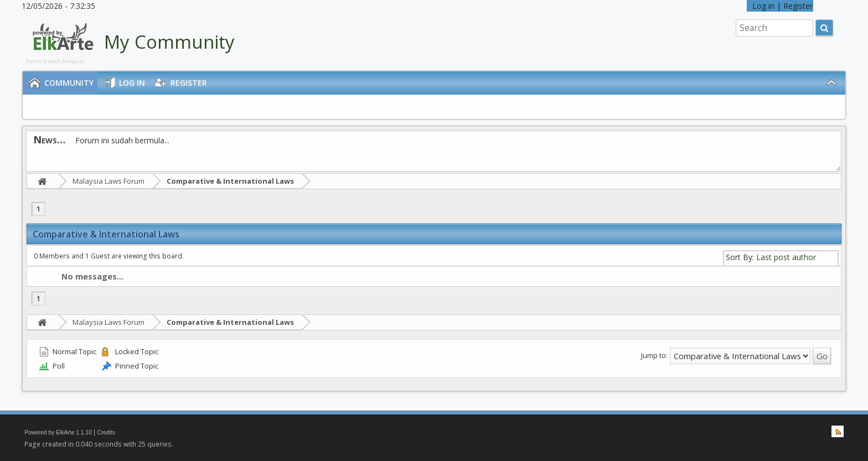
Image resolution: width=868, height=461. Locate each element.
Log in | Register (780, 6)
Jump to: (654, 355)
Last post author (786, 257)
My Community (169, 42)
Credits (107, 432)
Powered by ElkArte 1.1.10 (58, 432)
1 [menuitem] (38, 209)
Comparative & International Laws (230, 181)
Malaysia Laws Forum (108, 181)
